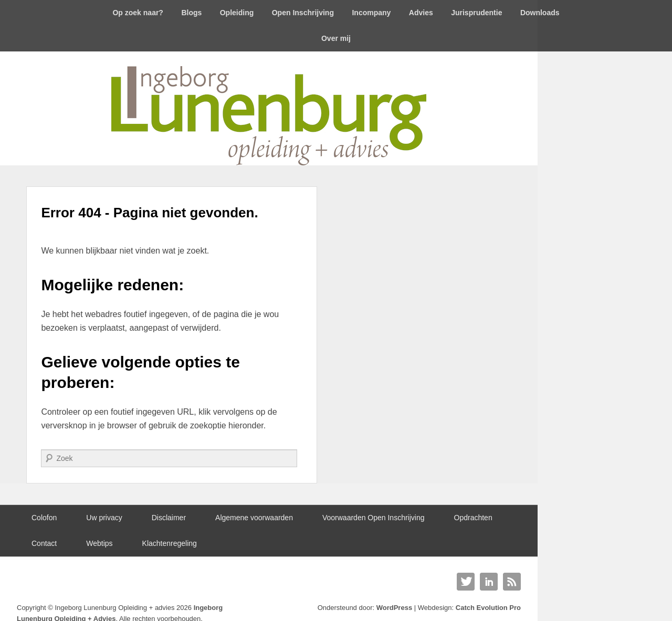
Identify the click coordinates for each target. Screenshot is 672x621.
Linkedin (489, 582)
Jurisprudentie (476, 13)
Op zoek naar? (138, 13)
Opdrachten (473, 518)
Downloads (540, 13)
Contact (44, 543)
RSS (512, 582)
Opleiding (237, 13)
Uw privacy (104, 518)
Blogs (191, 13)
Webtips (99, 543)
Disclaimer (169, 518)
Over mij (336, 38)
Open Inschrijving (303, 13)
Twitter (466, 582)
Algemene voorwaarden (254, 518)
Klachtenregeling (170, 543)
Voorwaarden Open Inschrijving (374, 518)
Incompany (371, 13)
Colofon (44, 518)
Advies (421, 13)
